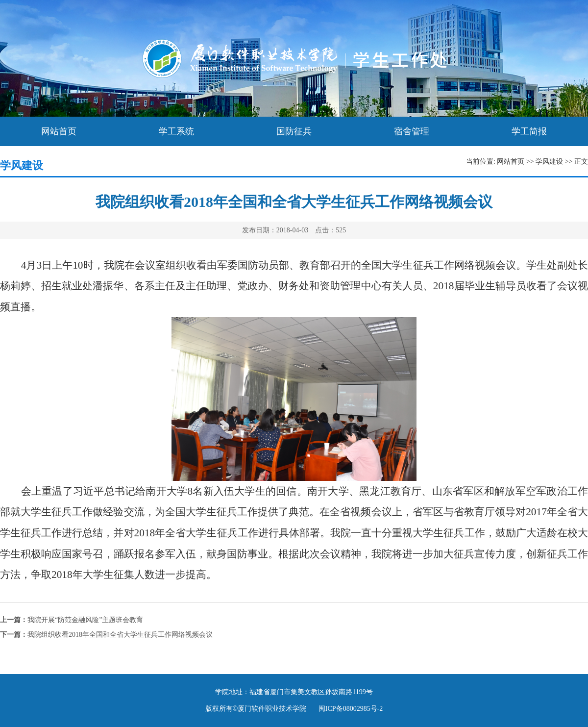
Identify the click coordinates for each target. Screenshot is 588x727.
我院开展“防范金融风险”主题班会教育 (72, 620)
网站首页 (59, 131)
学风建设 (549, 162)
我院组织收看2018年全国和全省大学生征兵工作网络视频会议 (106, 635)
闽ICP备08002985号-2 (351, 709)
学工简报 (529, 131)
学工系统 (176, 131)
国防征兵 (294, 131)
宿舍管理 (412, 131)
